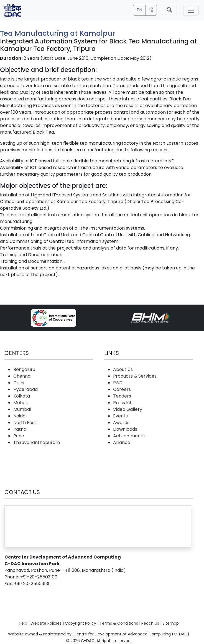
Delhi (19, 383)
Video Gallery (128, 409)
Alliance (122, 442)
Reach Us (150, 623)
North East (25, 423)
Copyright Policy (81, 623)
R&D (118, 383)
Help (23, 623)
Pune (19, 436)
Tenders (122, 396)
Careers (122, 389)
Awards (121, 423)
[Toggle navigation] (191, 10)
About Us (123, 369)
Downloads (125, 429)
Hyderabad (25, 389)
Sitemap (171, 623)
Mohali (20, 403)
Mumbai (22, 409)
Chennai (22, 376)
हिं (151, 10)
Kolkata (22, 396)
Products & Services (135, 376)
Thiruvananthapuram (37, 442)
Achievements (129, 436)
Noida (19, 416)
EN (139, 10)
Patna (20, 429)
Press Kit (122, 403)
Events (120, 416)
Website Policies (46, 623)
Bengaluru (24, 369)
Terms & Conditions (119, 623)
